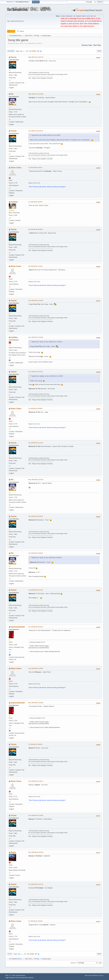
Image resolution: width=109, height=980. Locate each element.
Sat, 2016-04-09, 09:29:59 (36, 229)
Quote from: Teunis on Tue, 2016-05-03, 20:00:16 (47, 558)
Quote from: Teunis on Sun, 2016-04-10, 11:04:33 (47, 342)
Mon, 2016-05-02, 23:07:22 (36, 480)
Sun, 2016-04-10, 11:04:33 (36, 300)
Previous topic (87, 45)
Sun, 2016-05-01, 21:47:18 (36, 443)
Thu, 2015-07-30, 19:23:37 (36, 131)
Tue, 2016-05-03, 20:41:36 (36, 590)
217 (27, 51)
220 (38, 51)
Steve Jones (16, 168)
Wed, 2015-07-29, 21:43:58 (36, 94)
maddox (14, 337)
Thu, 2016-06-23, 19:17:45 (36, 884)
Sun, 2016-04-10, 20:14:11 (36, 372)
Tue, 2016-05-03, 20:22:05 (36, 553)
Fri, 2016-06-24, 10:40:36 (35, 921)
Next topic (97, 45)
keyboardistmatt (18, 627)
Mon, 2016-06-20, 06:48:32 (36, 852)
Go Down (11, 51)
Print (99, 51)
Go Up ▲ (101, 975)
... (25, 51)
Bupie (13, 852)
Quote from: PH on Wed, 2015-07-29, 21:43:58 (46, 135)
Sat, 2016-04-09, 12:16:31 (36, 266)
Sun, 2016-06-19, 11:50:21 (36, 781)
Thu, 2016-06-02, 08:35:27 (36, 627)
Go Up (10, 954)
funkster (14, 202)
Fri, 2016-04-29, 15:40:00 (35, 408)
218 (30, 51)
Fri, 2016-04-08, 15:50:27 (35, 168)
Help (86, 975)
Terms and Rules (93, 975)
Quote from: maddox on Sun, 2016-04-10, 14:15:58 (47, 376)
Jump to (73, 963)
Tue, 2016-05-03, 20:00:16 (36, 516)
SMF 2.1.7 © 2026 (10, 975)
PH (12, 94)
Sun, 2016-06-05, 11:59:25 (36, 668)
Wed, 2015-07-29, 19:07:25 (36, 57)
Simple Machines (21, 975)
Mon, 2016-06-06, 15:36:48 (36, 703)
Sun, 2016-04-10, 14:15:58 (36, 337)
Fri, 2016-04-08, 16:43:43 (35, 202)
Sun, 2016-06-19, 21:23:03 (36, 815)
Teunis (14, 57)
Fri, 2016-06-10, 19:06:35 (35, 744)
